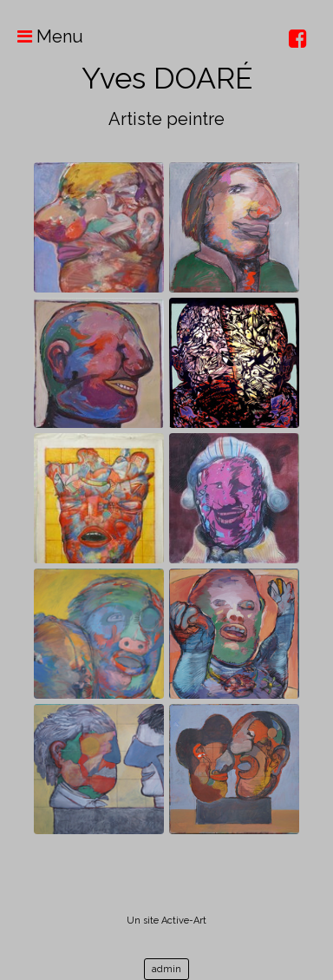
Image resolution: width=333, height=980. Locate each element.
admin (166, 969)
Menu (42, 36)
